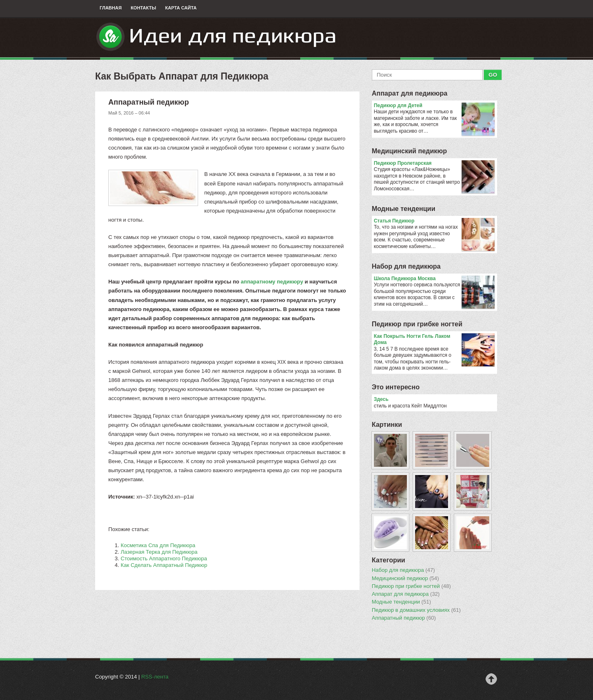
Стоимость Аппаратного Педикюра (164, 558)
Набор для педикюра (406, 266)
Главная (111, 8)
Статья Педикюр (434, 221)
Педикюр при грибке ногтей (417, 324)
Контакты (143, 8)
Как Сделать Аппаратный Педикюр (164, 565)
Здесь (381, 399)
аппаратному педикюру (272, 282)
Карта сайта (181, 8)
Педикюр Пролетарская (434, 164)
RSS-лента (155, 677)
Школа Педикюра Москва (434, 279)
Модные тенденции (404, 209)
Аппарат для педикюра (410, 93)
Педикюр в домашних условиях (416, 610)
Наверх (491, 679)
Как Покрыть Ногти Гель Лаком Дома (434, 340)
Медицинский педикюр (410, 151)
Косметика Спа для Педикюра (158, 545)
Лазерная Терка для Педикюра (159, 552)
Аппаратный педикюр (404, 618)
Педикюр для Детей (434, 106)
